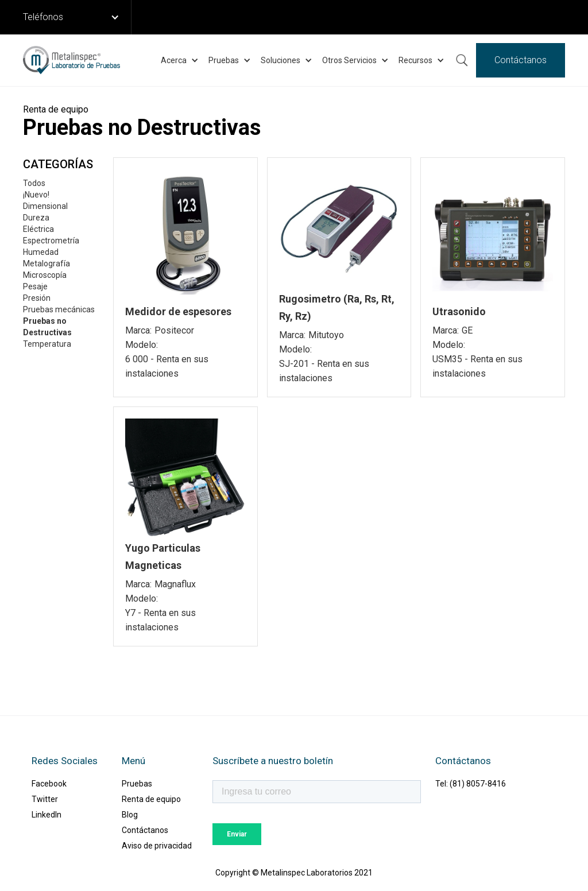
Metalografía (47, 264)
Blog (130, 815)
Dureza (36, 218)
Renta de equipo (151, 799)
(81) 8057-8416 (478, 784)
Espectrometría (51, 241)
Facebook (49, 784)
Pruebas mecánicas (59, 309)
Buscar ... (462, 60)
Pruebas (137, 784)
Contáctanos (521, 60)
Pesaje (35, 286)
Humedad (41, 252)
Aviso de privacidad (157, 846)
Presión (37, 298)
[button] (77, 17)
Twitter (45, 799)
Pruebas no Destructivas (47, 327)
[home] (71, 60)
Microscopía (45, 275)
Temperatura (47, 344)
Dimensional (45, 206)
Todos (34, 183)
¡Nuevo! (36, 195)
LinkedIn (47, 815)
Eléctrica (38, 229)
